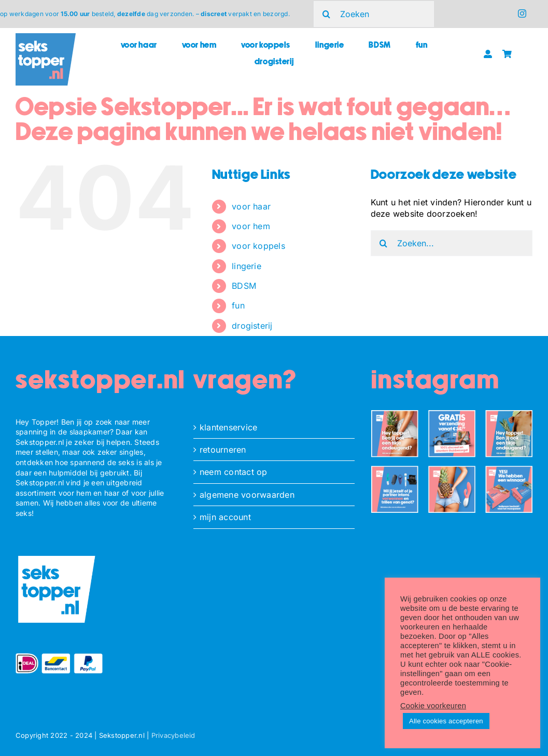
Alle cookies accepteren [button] (446, 721)
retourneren (223, 450)
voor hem (251, 226)
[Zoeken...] (452, 243)
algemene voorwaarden (247, 495)
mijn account (225, 517)
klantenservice (228, 427)
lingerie (247, 266)
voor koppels (258, 246)
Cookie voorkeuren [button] (433, 706)
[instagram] (522, 13)
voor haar (251, 206)
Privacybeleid (173, 735)
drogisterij (252, 326)
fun (238, 305)
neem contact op (234, 472)
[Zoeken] (374, 14)
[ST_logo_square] (46, 37)
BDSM (244, 286)
